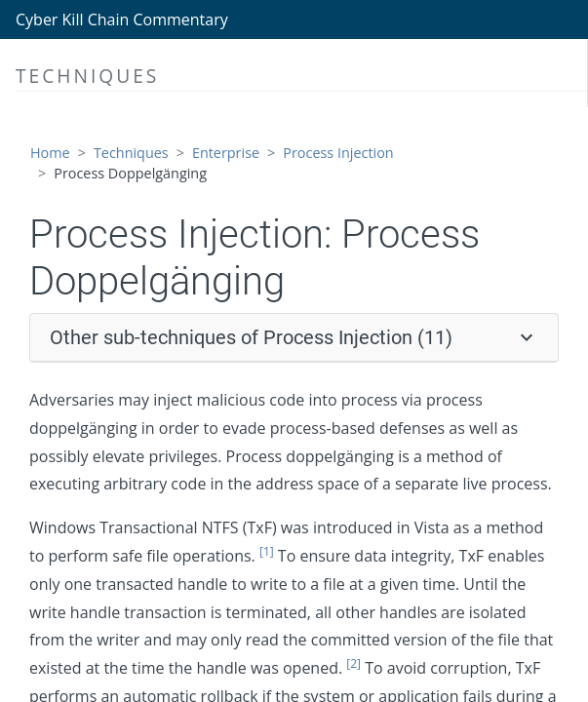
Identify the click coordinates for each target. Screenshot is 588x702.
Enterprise (226, 153)
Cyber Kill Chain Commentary (122, 19)
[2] (353, 663)
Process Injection (338, 153)
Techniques (131, 153)
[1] (267, 551)
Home (50, 153)
